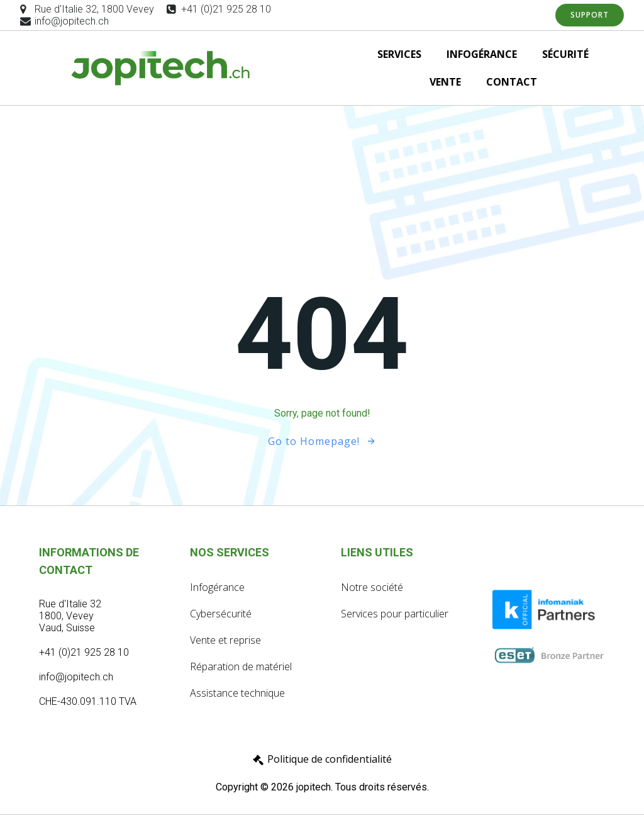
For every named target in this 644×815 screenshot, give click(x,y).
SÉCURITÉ (565, 54)
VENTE (445, 82)
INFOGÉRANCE (482, 54)
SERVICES (399, 54)
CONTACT (512, 82)
